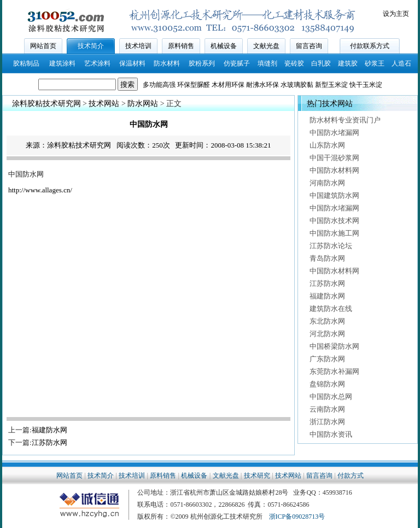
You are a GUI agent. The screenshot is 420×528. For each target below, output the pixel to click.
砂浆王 (375, 63)
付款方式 (351, 476)
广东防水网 (327, 359)
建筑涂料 (62, 63)
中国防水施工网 (334, 233)
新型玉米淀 (331, 85)
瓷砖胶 (294, 63)
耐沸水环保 (262, 85)
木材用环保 (228, 85)
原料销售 (181, 46)
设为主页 (396, 14)
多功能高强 (159, 85)
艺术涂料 (97, 63)
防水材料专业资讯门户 (345, 120)
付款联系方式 (370, 46)
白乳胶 (321, 63)
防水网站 (143, 104)
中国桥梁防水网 (334, 346)
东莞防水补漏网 (334, 371)
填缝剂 (267, 63)
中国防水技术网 (334, 221)
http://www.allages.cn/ (40, 190)
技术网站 (104, 104)
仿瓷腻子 (237, 63)
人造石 (401, 63)
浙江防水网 (327, 422)
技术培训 (138, 46)
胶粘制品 (26, 63)
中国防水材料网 (334, 170)
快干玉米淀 (366, 85)
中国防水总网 (331, 397)
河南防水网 (327, 183)
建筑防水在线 (331, 309)
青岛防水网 (327, 258)
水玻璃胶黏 (297, 85)
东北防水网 (327, 321)
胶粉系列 (202, 63)
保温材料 (132, 63)
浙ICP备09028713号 (297, 517)
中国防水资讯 (331, 434)
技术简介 (91, 46)
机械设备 (224, 46)
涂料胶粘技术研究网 (46, 104)
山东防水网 (327, 145)
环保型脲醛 (194, 85)
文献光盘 (266, 46)
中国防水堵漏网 (334, 133)
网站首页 (43, 46)
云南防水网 (327, 409)
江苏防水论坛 (331, 246)
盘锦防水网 (327, 384)
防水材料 (167, 63)
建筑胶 (348, 63)
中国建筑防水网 (334, 195)
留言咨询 (309, 46)
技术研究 (257, 476)
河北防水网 (327, 334)
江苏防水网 (49, 442)
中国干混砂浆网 (334, 158)
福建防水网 (49, 430)
